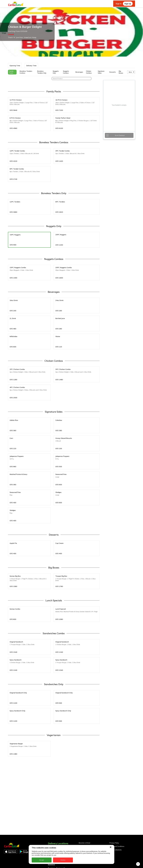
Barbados (52, 826)
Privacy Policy (114, 811)
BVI (49, 822)
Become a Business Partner (88, 814)
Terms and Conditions (117, 814)
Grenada (51, 840)
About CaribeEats (115, 818)
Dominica (51, 833)
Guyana (51, 843)
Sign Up (128, 4)
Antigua (51, 819)
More (130, 40)
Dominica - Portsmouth (57, 836)
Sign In (119, 4)
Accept (42, 860)
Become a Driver (84, 811)
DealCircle (52, 829)
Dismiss (63, 860)
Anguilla (51, 815)
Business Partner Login (87, 818)
